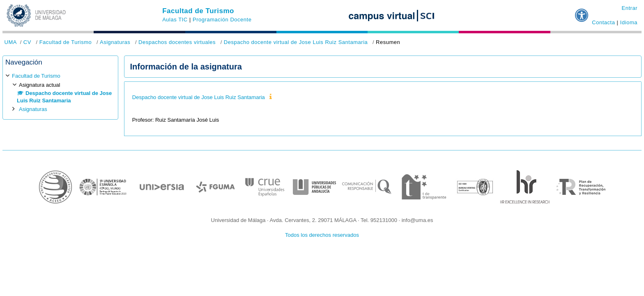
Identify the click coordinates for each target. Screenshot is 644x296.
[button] (582, 12)
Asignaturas (115, 42)
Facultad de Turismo (198, 11)
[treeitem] (60, 93)
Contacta (603, 22)
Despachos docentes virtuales (177, 42)
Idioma (629, 22)
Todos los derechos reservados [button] (322, 235)
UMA (11, 42)
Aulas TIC (175, 20)
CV (27, 42)
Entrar (629, 8)
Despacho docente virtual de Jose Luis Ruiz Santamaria (296, 42)
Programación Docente (222, 20)
